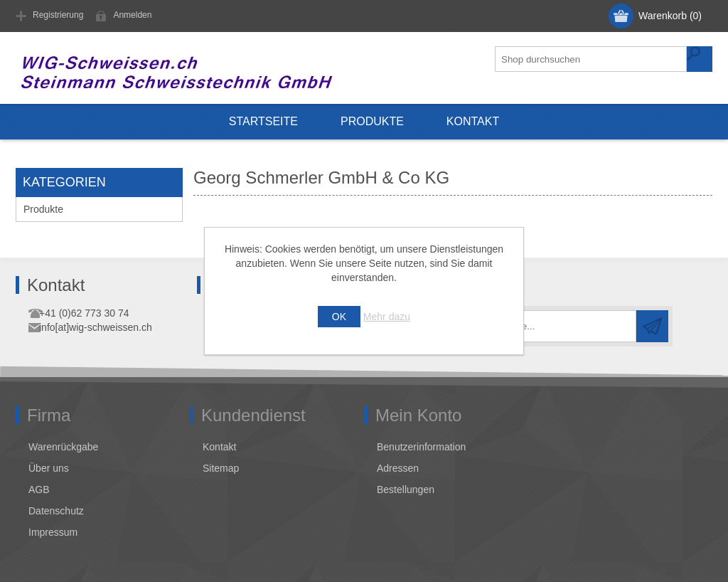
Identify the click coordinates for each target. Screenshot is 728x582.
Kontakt (473, 121)
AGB (39, 490)
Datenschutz (56, 511)
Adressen (398, 468)
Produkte (372, 121)
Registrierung (58, 15)
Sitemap (221, 468)
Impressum (53, 532)
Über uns (49, 468)
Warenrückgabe (63, 447)
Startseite (263, 121)
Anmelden (132, 15)
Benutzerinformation (421, 447)
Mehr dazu (387, 317)
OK (339, 317)
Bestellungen (406, 490)
